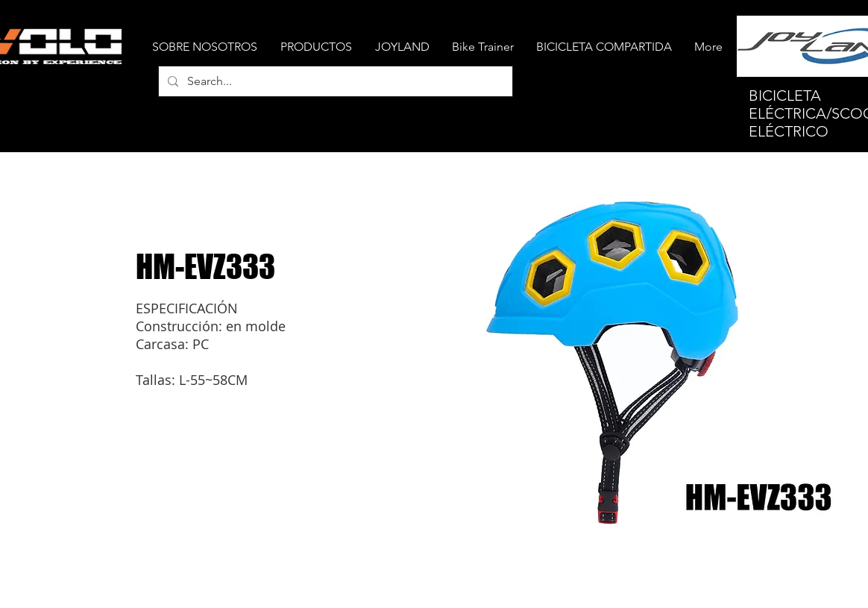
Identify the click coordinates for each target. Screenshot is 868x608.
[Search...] (334, 81)
